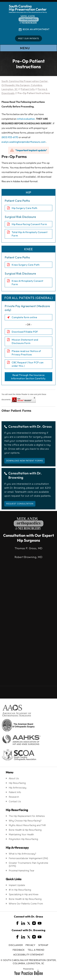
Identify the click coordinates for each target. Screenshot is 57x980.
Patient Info (28, 89)
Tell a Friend (36, 950)
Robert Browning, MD (28, 557)
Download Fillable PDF (25, 332)
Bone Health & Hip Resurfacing (25, 830)
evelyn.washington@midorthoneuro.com (24, 142)
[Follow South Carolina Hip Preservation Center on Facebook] (18, 923)
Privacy (30, 945)
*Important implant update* (31, 150)
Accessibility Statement (28, 955)
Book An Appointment (36, 29)
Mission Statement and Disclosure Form (25, 341)
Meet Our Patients (28, 38)
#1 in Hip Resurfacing (20, 890)
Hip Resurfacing (17, 783)
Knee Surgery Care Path (26, 265)
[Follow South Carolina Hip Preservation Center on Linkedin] (23, 923)
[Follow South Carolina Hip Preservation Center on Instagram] (34, 923)
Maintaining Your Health (21, 835)
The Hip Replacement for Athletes (27, 816)
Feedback (19, 950)
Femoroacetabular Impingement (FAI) (28, 858)
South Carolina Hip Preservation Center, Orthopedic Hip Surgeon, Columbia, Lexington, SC (25, 85)
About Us (14, 778)
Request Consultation (20, 504)
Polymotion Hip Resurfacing (23, 839)
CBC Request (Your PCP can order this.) (28, 364)
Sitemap (43, 945)
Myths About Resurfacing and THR (27, 825)
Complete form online (24, 317)
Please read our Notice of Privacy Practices (26, 353)
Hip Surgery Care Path (25, 208)
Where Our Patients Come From (26, 904)
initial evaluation (26, 119)
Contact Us (15, 801)
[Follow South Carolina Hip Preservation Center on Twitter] (29, 923)
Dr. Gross (44, 426)
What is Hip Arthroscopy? (22, 854)
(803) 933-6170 (10, 137)
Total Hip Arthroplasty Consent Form (30, 234)
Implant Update (17, 885)
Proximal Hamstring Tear (22, 871)
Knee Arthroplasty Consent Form (28, 283)
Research (14, 797)
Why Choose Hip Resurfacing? (25, 821)
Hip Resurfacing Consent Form (29, 224)
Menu (28, 48)
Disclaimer (16, 945)
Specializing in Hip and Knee (24, 894)
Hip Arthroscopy (18, 788)
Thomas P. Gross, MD (28, 548)
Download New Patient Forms (25, 461)
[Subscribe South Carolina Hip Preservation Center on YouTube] (40, 923)
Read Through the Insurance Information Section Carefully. (29, 377)
